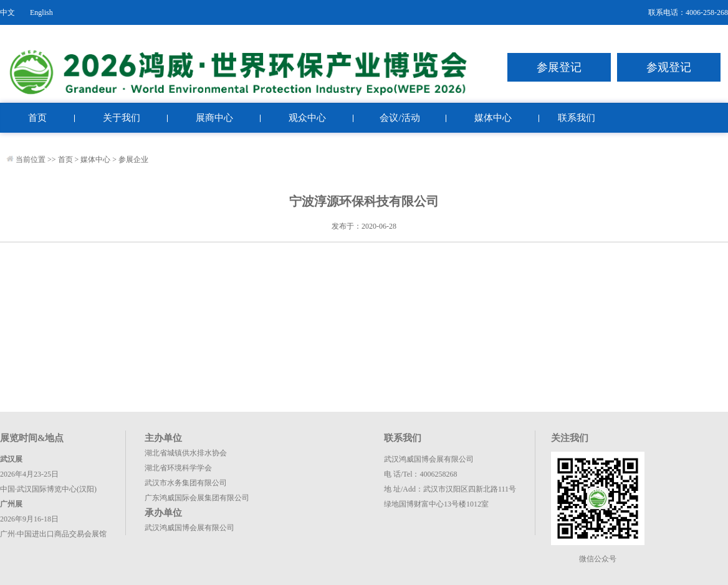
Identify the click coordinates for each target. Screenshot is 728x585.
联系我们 (577, 118)
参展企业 (133, 159)
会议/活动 (400, 118)
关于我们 (122, 118)
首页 (37, 118)
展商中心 (214, 118)
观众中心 (307, 118)
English (41, 12)
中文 (7, 12)
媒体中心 (493, 118)
